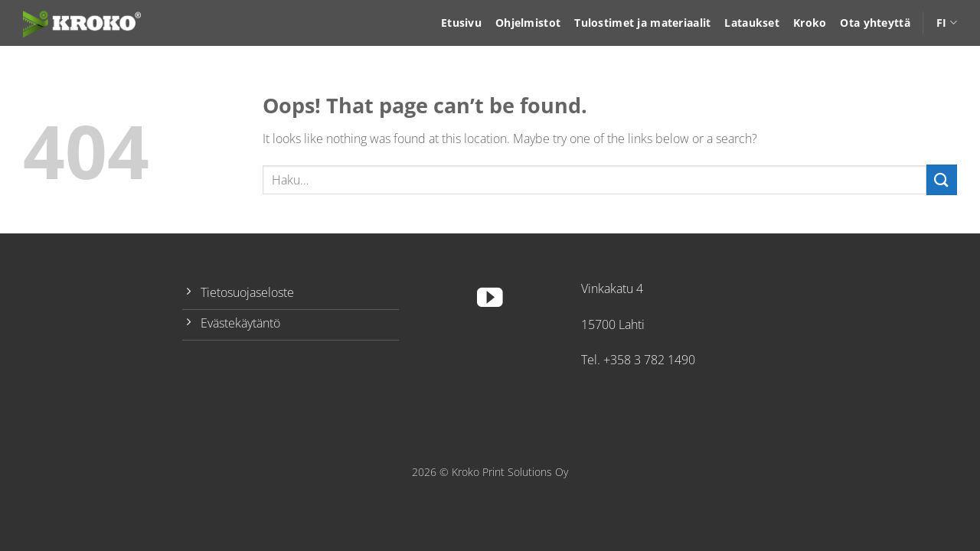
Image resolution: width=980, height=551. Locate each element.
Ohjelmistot (528, 23)
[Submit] (942, 179)
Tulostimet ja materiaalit (642, 23)
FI (947, 23)
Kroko (810, 23)
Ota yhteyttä (875, 23)
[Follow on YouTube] (490, 300)
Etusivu (461, 23)
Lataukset (752, 23)
